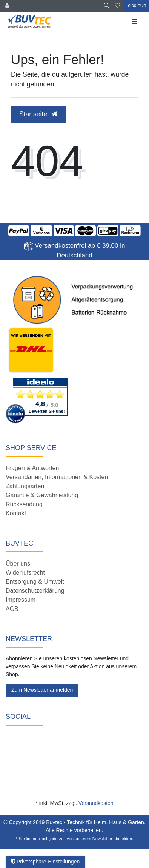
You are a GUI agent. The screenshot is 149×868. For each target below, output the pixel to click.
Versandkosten (96, 803)
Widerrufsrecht (25, 573)
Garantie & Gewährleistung (42, 495)
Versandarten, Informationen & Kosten (57, 477)
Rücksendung (24, 504)
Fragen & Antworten (32, 468)
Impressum (21, 600)
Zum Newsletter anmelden (42, 690)
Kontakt (16, 513)
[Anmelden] (7, 6)
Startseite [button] (38, 114)
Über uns (18, 564)
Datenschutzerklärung (35, 591)
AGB (12, 609)
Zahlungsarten (25, 486)
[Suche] (107, 6)
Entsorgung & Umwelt (35, 582)
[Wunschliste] (117, 6)
